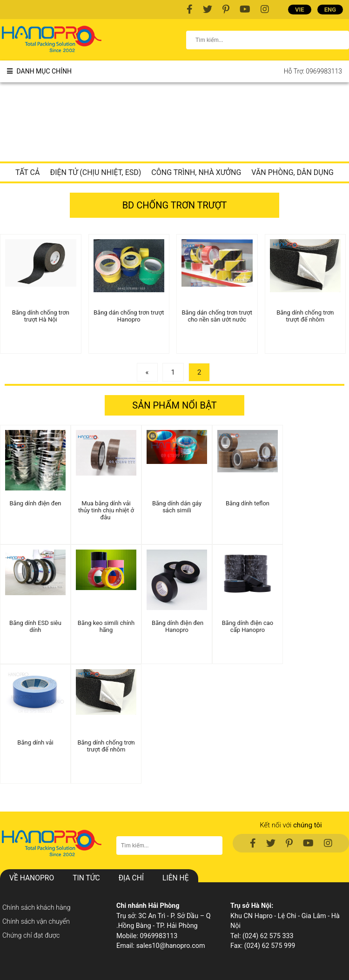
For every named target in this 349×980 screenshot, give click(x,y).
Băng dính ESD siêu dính (35, 626)
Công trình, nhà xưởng (196, 172)
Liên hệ (175, 878)
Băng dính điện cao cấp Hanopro (248, 626)
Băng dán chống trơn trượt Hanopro (129, 316)
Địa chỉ (131, 878)
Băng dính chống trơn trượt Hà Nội (41, 316)
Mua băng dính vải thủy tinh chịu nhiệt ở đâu (106, 510)
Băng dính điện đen (35, 503)
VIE (300, 10)
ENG (330, 10)
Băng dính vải (35, 742)
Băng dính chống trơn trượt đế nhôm (305, 316)
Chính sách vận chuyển (36, 922)
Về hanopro (32, 878)
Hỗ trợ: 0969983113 (313, 71)
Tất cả (27, 172)
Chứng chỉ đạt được (31, 936)
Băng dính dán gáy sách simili (177, 507)
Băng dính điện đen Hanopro (177, 626)
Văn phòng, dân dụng (292, 172)
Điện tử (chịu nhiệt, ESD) (95, 172)
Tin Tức (86, 878)
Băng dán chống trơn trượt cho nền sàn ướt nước (217, 316)
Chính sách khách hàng (37, 908)
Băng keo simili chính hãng (106, 626)
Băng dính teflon (248, 503)
